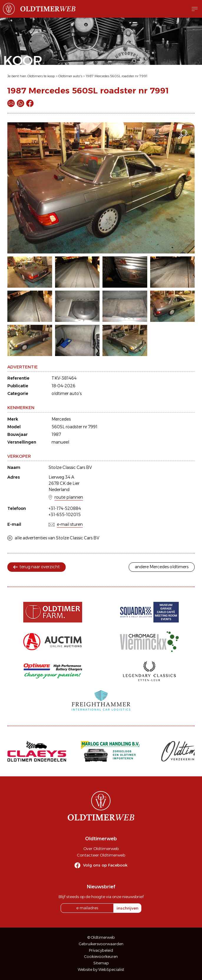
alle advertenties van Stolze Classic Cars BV (57, 538)
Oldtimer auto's (70, 76)
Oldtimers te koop (41, 76)
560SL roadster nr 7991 (74, 427)
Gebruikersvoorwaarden (101, 944)
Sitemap (101, 963)
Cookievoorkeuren (101, 957)
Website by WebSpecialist (101, 970)
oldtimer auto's (67, 393)
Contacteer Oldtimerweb (101, 855)
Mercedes (61, 419)
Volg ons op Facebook (105, 865)
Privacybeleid (101, 950)
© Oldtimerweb (101, 937)
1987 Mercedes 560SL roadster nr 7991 (116, 76)
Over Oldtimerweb (101, 849)
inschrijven (128, 908)
